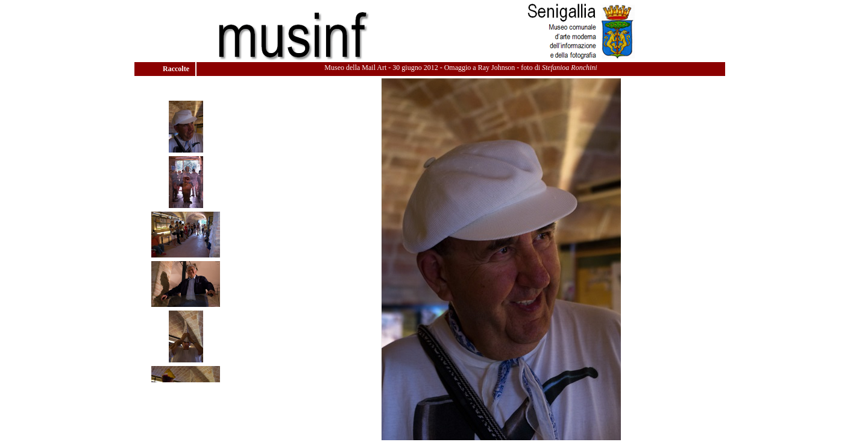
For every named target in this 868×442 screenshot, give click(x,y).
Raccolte (177, 69)
